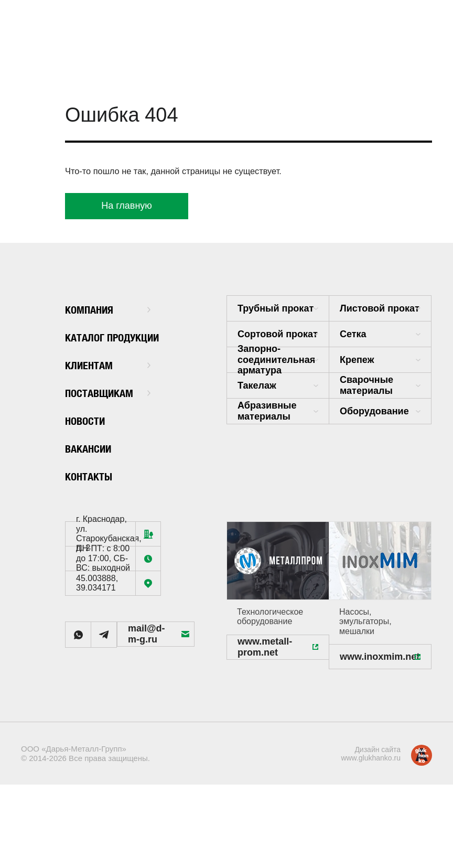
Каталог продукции (98, 337)
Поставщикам (108, 392)
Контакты (94, 475)
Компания (108, 309)
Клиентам (108, 364)
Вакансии (94, 448)
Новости (90, 420)
